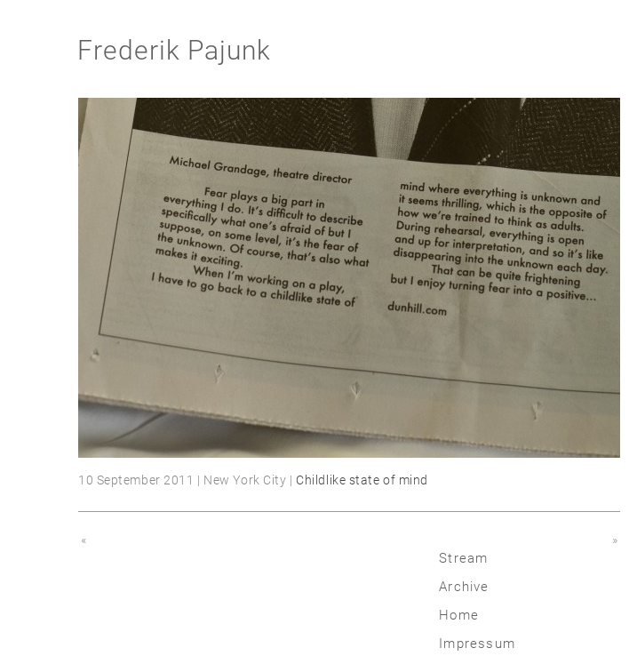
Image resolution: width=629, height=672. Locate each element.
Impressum (477, 644)
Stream (463, 558)
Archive (464, 587)
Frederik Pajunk (174, 50)
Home (459, 615)
